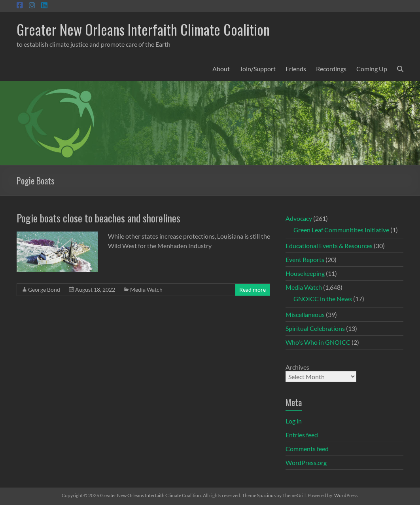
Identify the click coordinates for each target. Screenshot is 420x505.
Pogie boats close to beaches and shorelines (98, 218)
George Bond (44, 290)
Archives (297, 367)
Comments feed (307, 449)
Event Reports (305, 259)
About (221, 69)
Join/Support (258, 69)
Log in (294, 421)
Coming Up (372, 69)
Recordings (331, 69)
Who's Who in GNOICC (318, 342)
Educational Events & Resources (329, 246)
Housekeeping (305, 273)
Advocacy (299, 218)
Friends (296, 69)
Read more (253, 290)
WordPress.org (306, 462)
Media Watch (146, 290)
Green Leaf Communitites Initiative (341, 230)
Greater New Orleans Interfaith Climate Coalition (143, 29)
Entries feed (302, 435)
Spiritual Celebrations (315, 328)
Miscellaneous (305, 314)
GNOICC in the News (323, 299)
